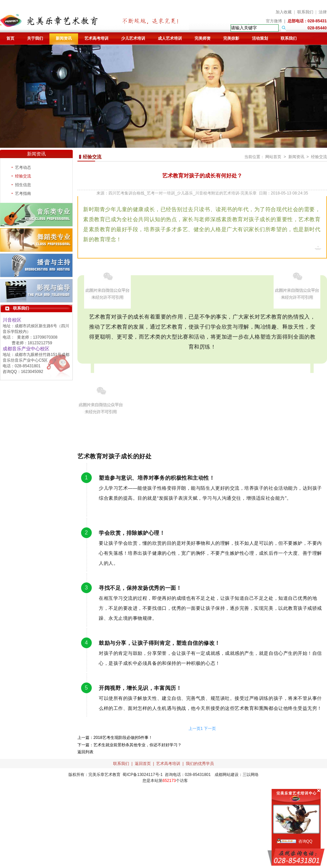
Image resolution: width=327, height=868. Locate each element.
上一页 (195, 729)
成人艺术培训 (170, 38)
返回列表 (85, 752)
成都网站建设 (227, 775)
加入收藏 (284, 12)
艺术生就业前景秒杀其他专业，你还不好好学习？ (137, 745)
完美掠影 (231, 38)
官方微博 (274, 21)
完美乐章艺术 (100, 775)
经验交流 (23, 176)
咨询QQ (305, 841)
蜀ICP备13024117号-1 (142, 775)
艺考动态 (23, 167)
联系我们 (305, 12)
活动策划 (260, 38)
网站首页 (273, 157)
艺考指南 (23, 193)
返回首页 (143, 764)
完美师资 (203, 38)
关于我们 (35, 38)
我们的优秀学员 (200, 764)
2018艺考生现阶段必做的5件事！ (123, 738)
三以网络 (251, 775)
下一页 (210, 729)
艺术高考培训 (96, 38)
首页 (10, 38)
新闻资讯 (64, 38)
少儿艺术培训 (133, 38)
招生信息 (23, 185)
